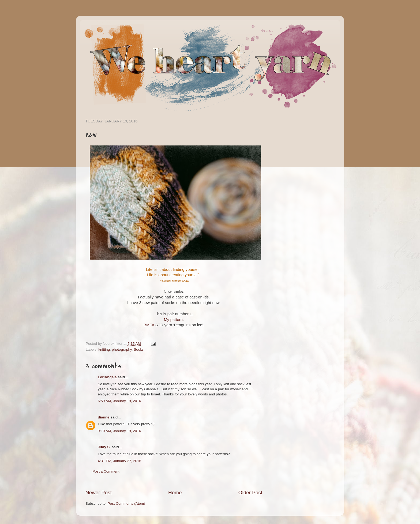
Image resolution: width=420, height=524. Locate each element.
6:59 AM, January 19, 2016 (119, 401)
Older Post (250, 493)
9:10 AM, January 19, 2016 (119, 431)
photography (122, 349)
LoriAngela (107, 377)
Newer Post (99, 493)
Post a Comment (106, 471)
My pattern (173, 320)
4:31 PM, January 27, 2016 (119, 461)
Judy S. (104, 447)
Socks (139, 349)
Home (175, 493)
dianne (104, 417)
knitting (104, 349)
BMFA (149, 325)
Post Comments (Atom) (126, 504)
